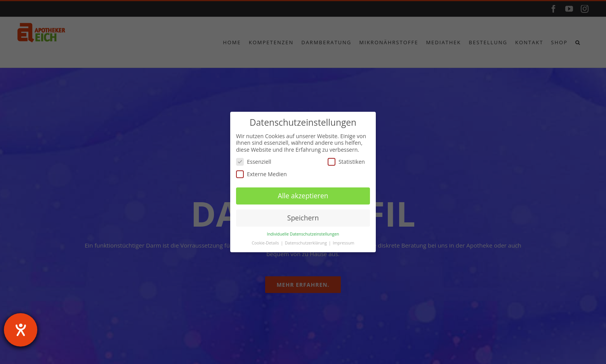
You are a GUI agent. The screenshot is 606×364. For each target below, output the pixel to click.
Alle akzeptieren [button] (303, 196)
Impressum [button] (343, 243)
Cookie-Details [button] (266, 243)
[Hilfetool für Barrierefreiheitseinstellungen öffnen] (21, 330)
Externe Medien (261, 174)
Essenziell (254, 162)
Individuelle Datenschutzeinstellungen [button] (303, 234)
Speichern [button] (303, 218)
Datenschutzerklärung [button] (306, 243)
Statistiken (346, 162)
